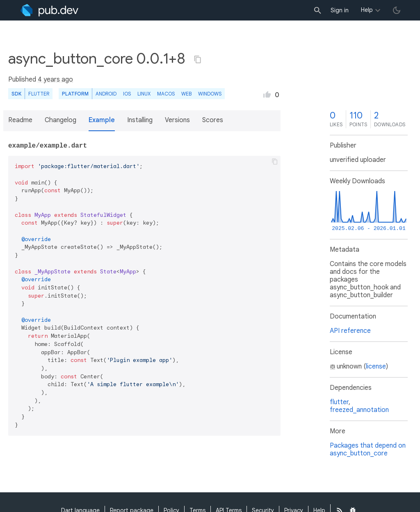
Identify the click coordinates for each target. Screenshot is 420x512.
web (186, 94)
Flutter (39, 94)
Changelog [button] (60, 120)
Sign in (340, 10)
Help (367, 10)
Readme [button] (20, 120)
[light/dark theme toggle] (397, 10)
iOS (127, 94)
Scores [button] (213, 120)
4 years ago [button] (55, 80)
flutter (339, 402)
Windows (210, 94)
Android (106, 94)
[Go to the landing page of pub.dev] (49, 10)
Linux (144, 94)
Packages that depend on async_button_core (368, 449)
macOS (166, 94)
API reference (350, 331)
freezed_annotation (359, 410)
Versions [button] (177, 120)
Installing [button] (140, 120)
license (376, 366)
